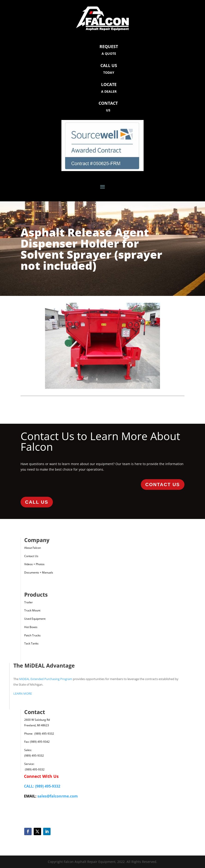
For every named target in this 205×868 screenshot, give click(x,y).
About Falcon (33, 548)
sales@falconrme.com (58, 796)
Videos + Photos (34, 564)
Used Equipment (35, 619)
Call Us (37, 502)
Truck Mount (32, 610)
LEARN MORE (23, 693)
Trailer (29, 602)
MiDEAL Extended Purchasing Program (46, 679)
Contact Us (163, 485)
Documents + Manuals (39, 572)
